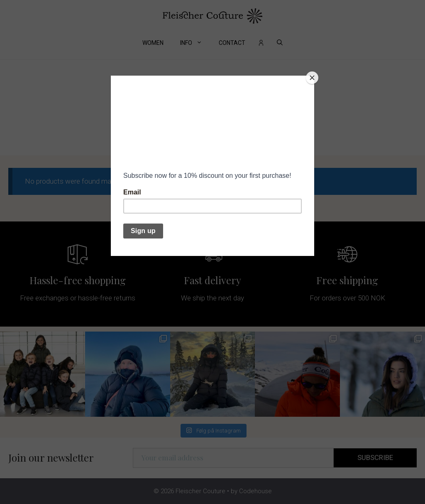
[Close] (312, 78)
